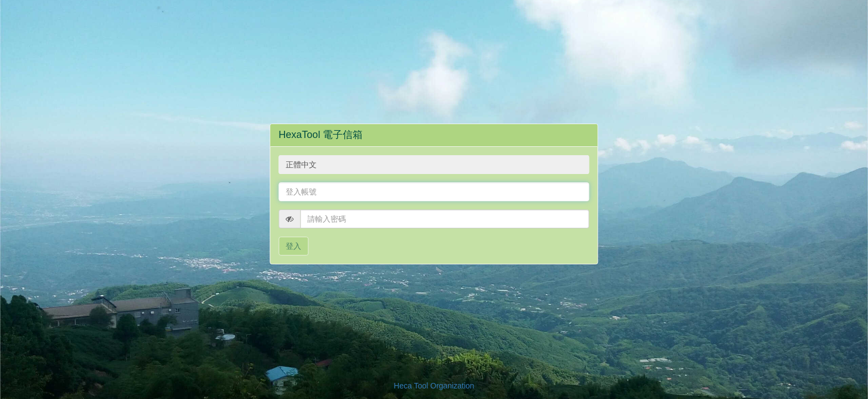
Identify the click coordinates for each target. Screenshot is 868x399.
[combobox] (434, 165)
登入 (293, 246)
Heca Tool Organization (434, 386)
